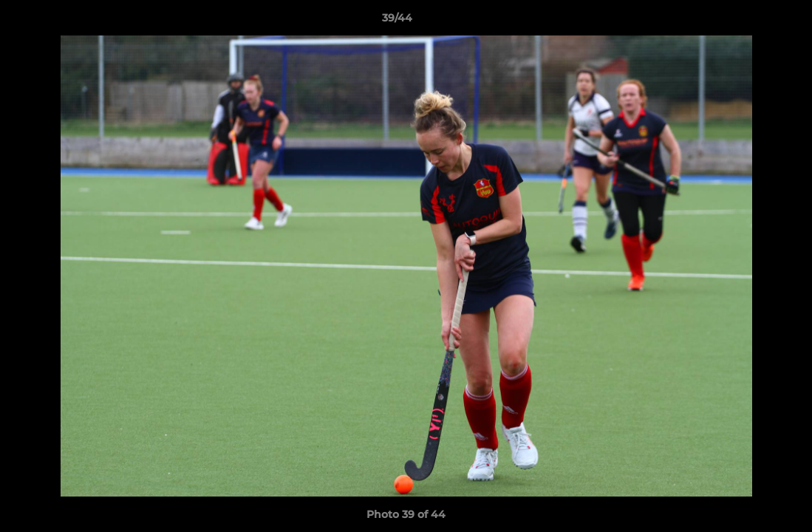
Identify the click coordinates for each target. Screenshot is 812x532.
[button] (750, 21)
